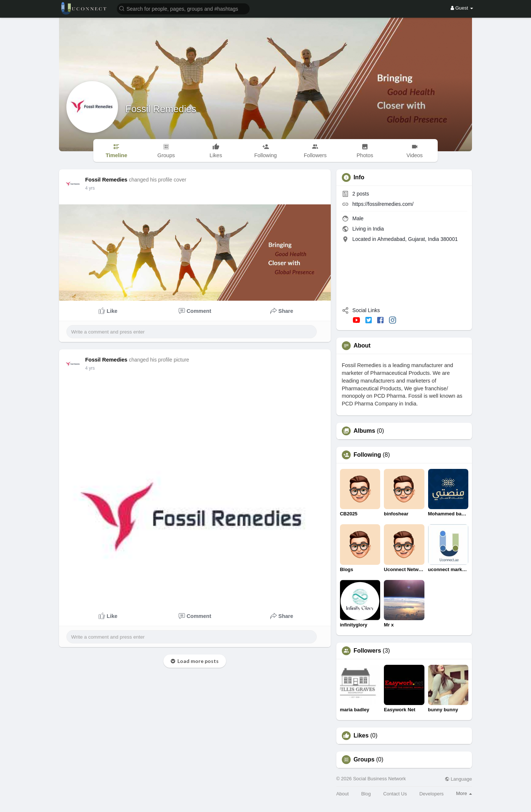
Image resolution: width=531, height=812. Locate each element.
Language (458, 779)
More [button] (464, 793)
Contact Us (395, 794)
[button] (183, 8)
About (343, 794)
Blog (366, 794)
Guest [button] (462, 8)
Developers (431, 794)
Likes (361, 736)
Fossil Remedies (161, 109)
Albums (365, 431)
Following (367, 455)
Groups (364, 760)
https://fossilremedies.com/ (383, 204)
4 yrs (90, 188)
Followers (367, 651)
